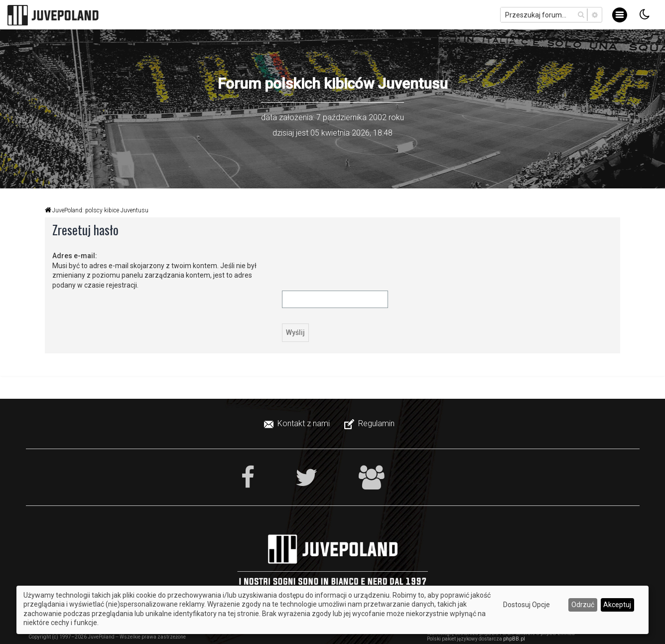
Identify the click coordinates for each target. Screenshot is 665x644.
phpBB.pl (514, 639)
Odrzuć (583, 605)
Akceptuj (617, 605)
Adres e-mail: (75, 256)
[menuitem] (298, 424)
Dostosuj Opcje (527, 605)
